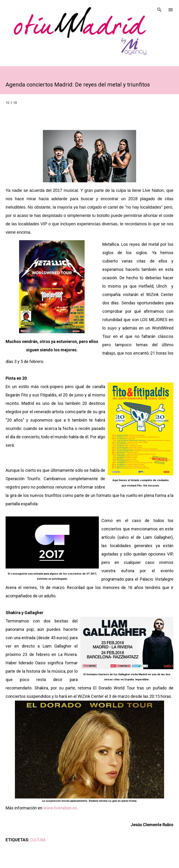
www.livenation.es (60, 808)
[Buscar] (159, 8)
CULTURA (38, 840)
